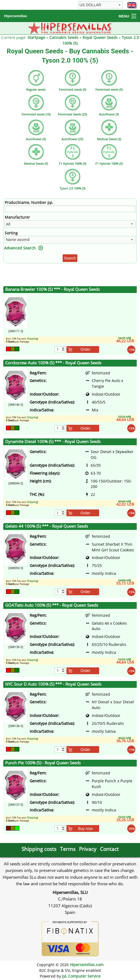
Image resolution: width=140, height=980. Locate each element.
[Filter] (70, 209)
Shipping (32, 339)
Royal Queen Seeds (100, 37)
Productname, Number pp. (29, 202)
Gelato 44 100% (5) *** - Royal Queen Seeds (47, 526)
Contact (109, 849)
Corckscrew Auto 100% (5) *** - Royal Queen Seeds (53, 363)
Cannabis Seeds (64, 37)
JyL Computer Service (81, 976)
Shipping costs (39, 849)
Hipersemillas (16, 16)
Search (70, 258)
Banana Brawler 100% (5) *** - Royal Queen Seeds (52, 289)
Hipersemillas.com (87, 965)
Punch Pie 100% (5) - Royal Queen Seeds (43, 763)
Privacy (88, 849)
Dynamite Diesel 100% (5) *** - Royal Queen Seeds (53, 442)
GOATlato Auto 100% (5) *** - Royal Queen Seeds (52, 605)
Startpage (36, 37)
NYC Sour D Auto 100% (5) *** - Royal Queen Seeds (53, 684)
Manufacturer (17, 217)
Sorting (11, 233)
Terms (68, 849)
